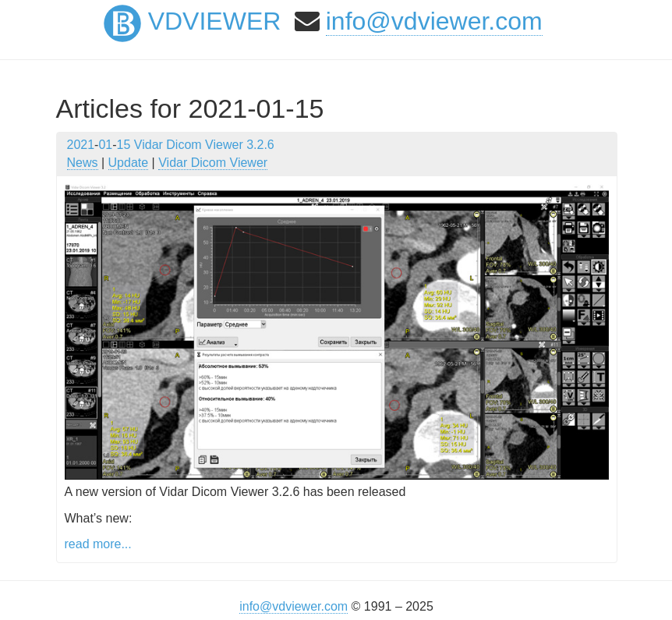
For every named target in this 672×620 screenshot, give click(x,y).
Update (129, 163)
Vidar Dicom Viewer (213, 163)
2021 (81, 145)
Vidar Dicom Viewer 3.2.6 (204, 145)
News (83, 163)
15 (124, 145)
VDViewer (193, 21)
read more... (98, 544)
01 (105, 145)
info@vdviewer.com (434, 21)
